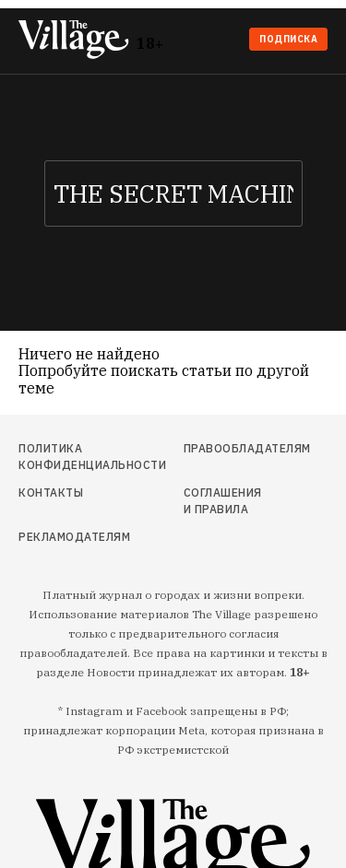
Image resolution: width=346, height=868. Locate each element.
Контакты (51, 493)
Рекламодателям (64, 537)
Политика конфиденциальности (64, 457)
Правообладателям (224, 448)
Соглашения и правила (223, 501)
